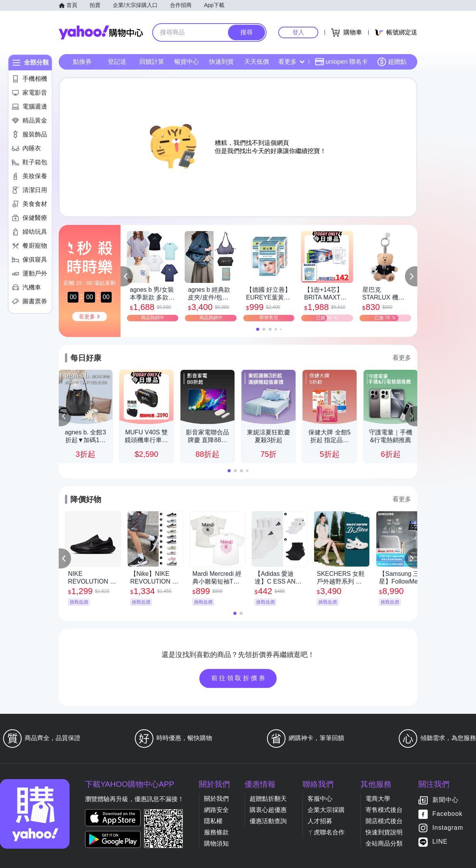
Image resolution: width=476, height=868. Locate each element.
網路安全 (216, 810)
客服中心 (320, 799)
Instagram (448, 828)
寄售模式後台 (384, 810)
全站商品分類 (384, 843)
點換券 (82, 62)
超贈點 (392, 62)
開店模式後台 (384, 821)
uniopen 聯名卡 (341, 62)
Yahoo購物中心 (101, 32)
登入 (298, 32)
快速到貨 (221, 62)
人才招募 (320, 821)
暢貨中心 (187, 62)
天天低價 (257, 62)
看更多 (291, 62)
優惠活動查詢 (268, 821)
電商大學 (378, 799)
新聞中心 (445, 800)
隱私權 (213, 821)
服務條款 (216, 832)
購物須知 (216, 843)
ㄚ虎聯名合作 (326, 832)
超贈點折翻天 (268, 799)
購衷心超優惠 (268, 810)
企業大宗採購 (326, 810)
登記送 (117, 62)
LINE (440, 842)
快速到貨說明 (384, 832)
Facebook (447, 814)
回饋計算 (152, 62)
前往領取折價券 (239, 678)
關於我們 (216, 799)
